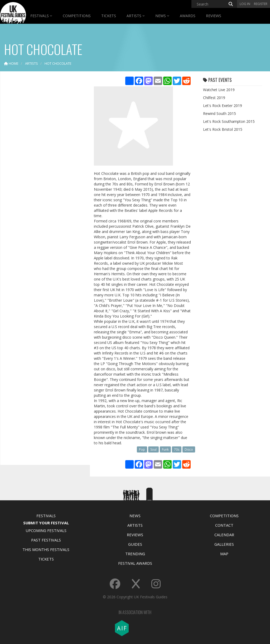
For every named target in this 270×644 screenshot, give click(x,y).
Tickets (109, 16)
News (162, 16)
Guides (135, 544)
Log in (245, 4)
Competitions (77, 16)
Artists (136, 16)
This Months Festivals (46, 549)
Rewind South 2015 (220, 113)
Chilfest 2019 (214, 98)
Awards (188, 16)
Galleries (224, 544)
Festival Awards (135, 563)
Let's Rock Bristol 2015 (223, 129)
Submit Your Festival (46, 523)
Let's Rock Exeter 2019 (223, 106)
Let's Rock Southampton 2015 (229, 121)
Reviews (214, 16)
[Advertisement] (44, 158)
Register (261, 4)
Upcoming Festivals (46, 530)
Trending (135, 554)
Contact (224, 525)
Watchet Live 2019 (219, 90)
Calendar (224, 535)
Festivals (41, 16)
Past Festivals (46, 540)
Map (224, 554)
